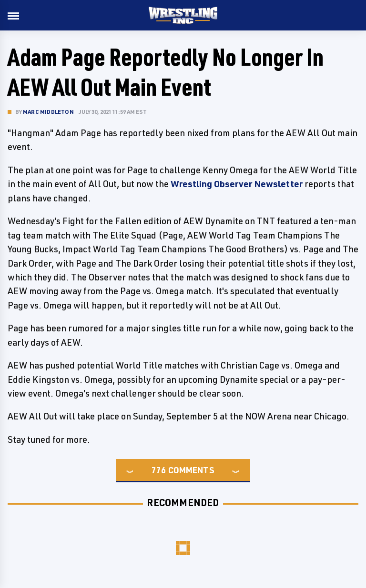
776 (159, 470)
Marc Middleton (48, 112)
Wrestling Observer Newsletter (237, 184)
